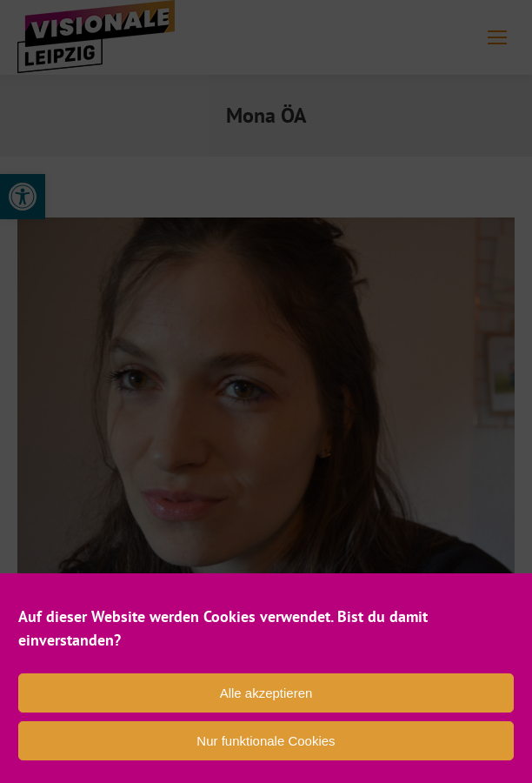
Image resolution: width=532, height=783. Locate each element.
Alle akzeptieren (266, 693)
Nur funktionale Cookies (266, 741)
